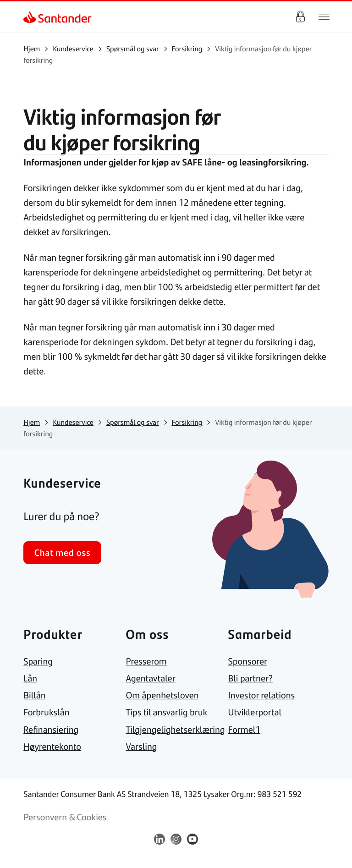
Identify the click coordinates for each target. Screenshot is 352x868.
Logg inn (300, 17)
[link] (31, 17)
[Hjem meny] (324, 17)
